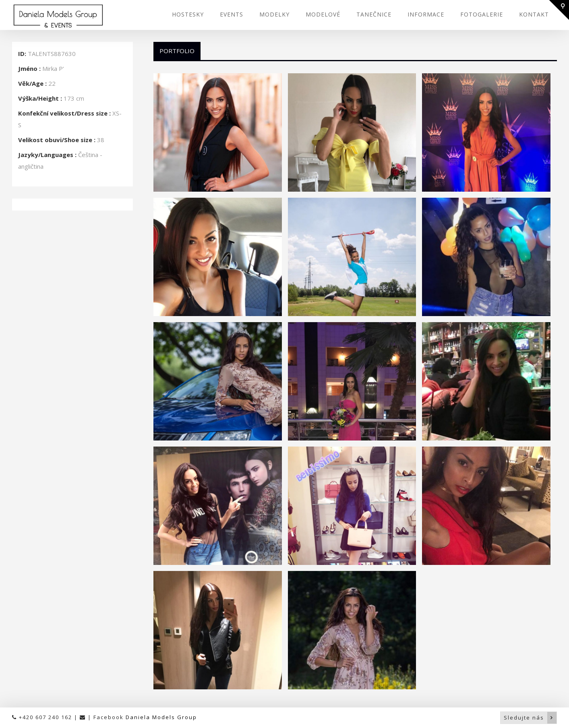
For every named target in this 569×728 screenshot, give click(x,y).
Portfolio (177, 51)
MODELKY (274, 14)
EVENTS (232, 14)
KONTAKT (534, 14)
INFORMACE (426, 14)
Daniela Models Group (161, 717)
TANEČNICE (374, 14)
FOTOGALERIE (482, 14)
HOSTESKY (188, 14)
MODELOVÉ (323, 14)
